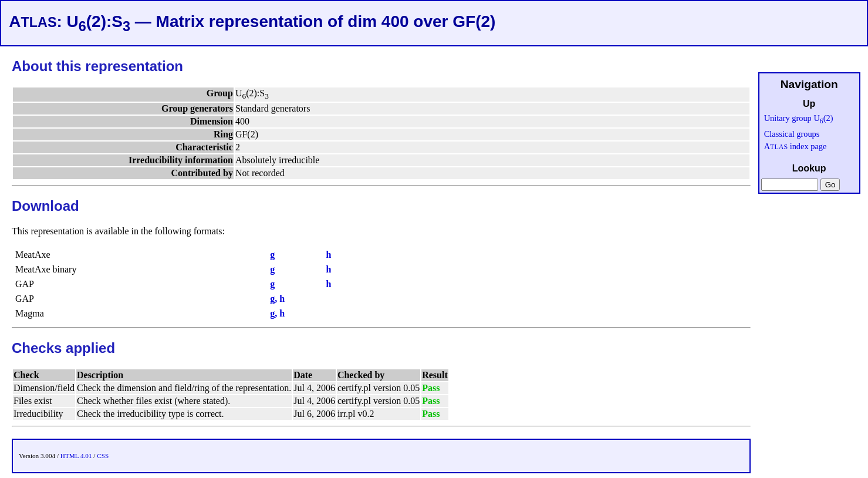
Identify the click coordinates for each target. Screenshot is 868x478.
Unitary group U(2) (799, 118)
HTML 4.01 (76, 456)
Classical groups (792, 134)
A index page (796, 146)
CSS (103, 456)
